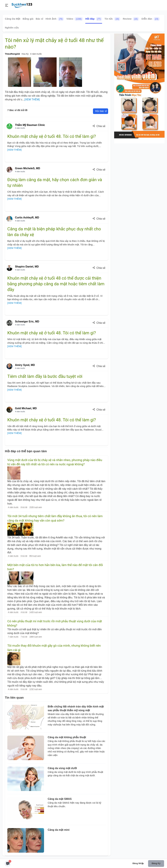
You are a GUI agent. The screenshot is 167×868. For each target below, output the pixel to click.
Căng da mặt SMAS (60, 799)
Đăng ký (156, 863)
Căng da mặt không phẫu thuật (67, 737)
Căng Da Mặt (13, 19)
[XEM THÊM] (32, 99)
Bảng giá (28, 19)
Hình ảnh (55, 19)
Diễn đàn (151, 19)
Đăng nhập (138, 863)
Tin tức (113, 19)
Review (131, 19)
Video (75, 19)
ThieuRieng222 (12, 54)
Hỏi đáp (94, 19)
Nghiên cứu (12, 28)
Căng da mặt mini (59, 830)
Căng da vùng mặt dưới (62, 768)
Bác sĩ (39, 19)
